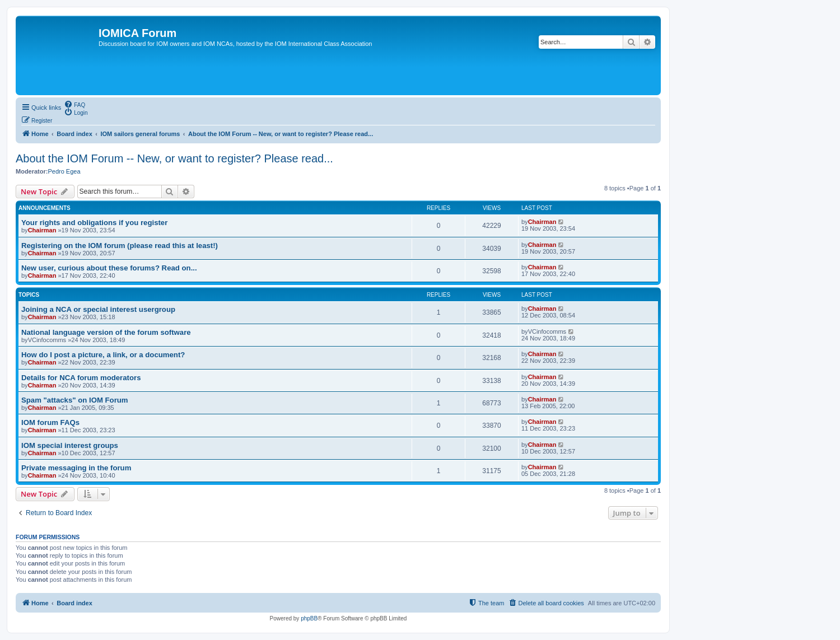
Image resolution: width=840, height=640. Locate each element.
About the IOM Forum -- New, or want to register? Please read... (174, 158)
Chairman (42, 230)
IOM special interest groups (70, 445)
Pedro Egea (64, 171)
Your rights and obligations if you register (94, 223)
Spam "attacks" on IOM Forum (75, 400)
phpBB (309, 618)
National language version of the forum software (106, 332)
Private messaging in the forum (76, 468)
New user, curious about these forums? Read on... (109, 268)
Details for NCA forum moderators (81, 378)
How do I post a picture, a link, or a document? (103, 355)
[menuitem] (74, 104)
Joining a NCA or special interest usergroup (98, 309)
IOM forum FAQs (50, 422)
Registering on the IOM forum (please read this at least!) (120, 246)
